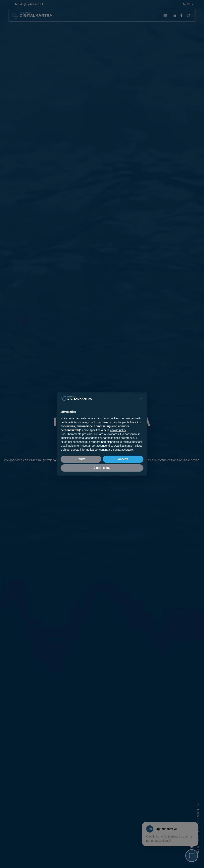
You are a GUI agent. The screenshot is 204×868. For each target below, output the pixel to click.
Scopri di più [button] (102, 468)
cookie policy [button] (118, 430)
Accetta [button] (123, 459)
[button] (141, 399)
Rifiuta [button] (81, 459)
